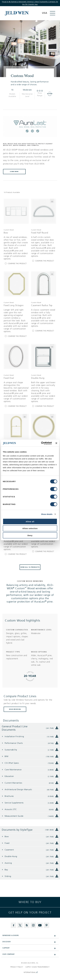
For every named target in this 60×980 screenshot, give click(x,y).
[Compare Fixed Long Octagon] (16, 336)
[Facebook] (13, 925)
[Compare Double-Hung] (44, 406)
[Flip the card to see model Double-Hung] (52, 346)
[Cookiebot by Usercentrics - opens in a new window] (41, 443)
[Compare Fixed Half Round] (44, 261)
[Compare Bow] (16, 264)
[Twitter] (20, 925)
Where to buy (30, 902)
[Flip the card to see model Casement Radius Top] (52, 274)
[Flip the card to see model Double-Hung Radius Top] (25, 416)
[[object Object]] (23, 13)
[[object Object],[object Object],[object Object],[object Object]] (16, 244)
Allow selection (30, 528)
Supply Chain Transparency (38, 967)
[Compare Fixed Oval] (16, 406)
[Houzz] (27, 925)
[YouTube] (40, 925)
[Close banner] (56, 443)
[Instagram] (33, 925)
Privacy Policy (17, 967)
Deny (30, 535)
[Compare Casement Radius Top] (44, 331)
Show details (47, 514)
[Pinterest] (47, 925)
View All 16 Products (30, 567)
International (30, 972)
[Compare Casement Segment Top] (44, 552)
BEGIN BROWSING (15, 709)
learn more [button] (14, 172)
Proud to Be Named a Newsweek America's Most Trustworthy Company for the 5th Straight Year (30, 3)
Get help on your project (30, 912)
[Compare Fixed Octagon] (16, 554)
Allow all (30, 521)
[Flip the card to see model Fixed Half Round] (52, 201)
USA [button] (45, 13)
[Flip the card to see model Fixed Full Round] (52, 416)
